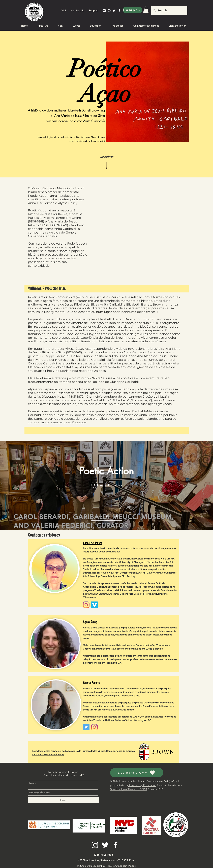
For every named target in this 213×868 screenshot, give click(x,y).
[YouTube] (104, 11)
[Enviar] (63, 800)
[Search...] (169, 11)
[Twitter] (86, 727)
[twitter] (114, 11)
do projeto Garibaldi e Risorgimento (151, 703)
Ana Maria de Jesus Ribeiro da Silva (80, 116)
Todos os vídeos (107, 516)
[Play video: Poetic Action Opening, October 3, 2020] (107, 485)
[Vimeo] (94, 605)
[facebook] (119, 11)
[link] (146, 10)
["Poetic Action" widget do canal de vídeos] (106, 485)
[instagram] (109, 11)
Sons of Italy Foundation (142, 786)
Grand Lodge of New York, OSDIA (129, 789)
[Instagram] (86, 605)
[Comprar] (132, 10)
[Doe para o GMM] (137, 773)
